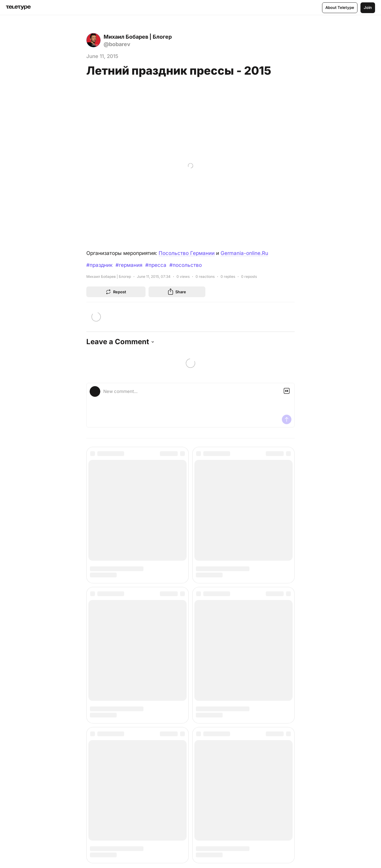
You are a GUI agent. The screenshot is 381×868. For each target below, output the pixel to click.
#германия (129, 265)
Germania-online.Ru (244, 253)
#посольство (186, 265)
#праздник (99, 265)
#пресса (156, 265)
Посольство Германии (187, 253)
